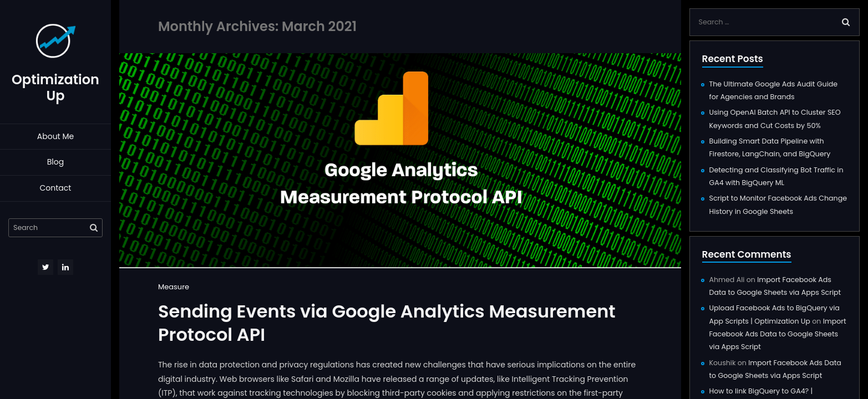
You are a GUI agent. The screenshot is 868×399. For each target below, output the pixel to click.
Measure (174, 287)
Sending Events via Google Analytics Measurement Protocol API (387, 323)
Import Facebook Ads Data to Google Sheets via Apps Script (778, 334)
